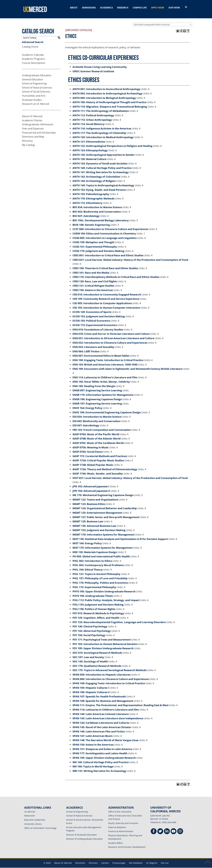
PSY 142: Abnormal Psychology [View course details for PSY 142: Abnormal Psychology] (92, 627)
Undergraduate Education (37, 72)
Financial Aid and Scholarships (39, 129)
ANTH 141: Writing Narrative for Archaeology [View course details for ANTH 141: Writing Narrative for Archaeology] (101, 169)
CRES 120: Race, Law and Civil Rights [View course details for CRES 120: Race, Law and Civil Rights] (95, 278)
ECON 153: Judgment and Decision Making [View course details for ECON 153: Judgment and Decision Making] (99, 313)
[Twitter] (160, 828)
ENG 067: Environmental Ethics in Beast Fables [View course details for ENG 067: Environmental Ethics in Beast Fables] (101, 352)
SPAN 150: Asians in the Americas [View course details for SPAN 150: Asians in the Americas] (93, 741)
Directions (80, 859)
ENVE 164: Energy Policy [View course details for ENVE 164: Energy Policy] (87, 404)
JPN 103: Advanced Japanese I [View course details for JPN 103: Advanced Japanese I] (91, 483)
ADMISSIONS (89, 8)
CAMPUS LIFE (140, 8)
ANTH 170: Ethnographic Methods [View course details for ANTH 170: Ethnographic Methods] (93, 195)
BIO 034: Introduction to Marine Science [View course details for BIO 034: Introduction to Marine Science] (97, 204)
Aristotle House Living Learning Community (100, 63)
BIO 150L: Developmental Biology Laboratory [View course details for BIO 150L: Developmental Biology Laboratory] (101, 217)
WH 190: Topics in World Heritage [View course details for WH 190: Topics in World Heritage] (93, 763)
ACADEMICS (106, 8)
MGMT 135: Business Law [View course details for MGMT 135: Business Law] (88, 518)
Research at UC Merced (35, 100)
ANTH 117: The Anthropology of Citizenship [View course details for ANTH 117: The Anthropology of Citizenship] (99, 129)
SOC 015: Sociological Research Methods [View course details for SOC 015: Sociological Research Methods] (97, 649)
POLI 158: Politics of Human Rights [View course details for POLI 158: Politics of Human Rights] (94, 605)
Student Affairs (116, 839)
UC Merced (30, 808)
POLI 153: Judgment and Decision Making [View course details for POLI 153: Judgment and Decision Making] (98, 601)
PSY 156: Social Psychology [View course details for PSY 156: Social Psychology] (89, 632)
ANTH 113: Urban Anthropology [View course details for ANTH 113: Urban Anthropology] (92, 116)
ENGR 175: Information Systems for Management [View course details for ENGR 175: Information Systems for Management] (103, 391)
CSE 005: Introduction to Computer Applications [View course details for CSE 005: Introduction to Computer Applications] (102, 300)
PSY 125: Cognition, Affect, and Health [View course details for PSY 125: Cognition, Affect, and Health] (96, 614)
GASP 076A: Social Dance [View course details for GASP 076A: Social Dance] (88, 448)
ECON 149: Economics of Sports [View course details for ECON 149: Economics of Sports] (92, 309)
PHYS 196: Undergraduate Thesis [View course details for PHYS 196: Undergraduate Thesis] (93, 592)
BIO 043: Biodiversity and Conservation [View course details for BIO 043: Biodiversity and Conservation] (97, 208)
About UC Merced (32, 113)
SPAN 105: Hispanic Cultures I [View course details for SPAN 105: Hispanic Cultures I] (91, 684)
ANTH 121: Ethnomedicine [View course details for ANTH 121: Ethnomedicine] (89, 138)
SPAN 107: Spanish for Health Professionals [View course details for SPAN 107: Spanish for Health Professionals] (99, 693)
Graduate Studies (32, 96)
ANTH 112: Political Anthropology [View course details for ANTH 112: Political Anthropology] (93, 112)
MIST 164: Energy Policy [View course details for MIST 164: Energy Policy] (87, 540)
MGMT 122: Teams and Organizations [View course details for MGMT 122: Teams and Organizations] (95, 496)
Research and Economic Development (127, 844)
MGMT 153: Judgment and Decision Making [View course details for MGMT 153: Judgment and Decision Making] (99, 527)
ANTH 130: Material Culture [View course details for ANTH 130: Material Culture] (89, 156)
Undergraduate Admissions (38, 121)
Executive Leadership (35, 816)
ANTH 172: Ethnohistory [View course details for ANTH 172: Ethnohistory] (87, 199)
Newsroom (29, 812)
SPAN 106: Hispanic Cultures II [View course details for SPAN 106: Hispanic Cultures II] (91, 689)
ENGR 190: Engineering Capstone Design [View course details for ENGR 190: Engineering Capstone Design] (97, 396)
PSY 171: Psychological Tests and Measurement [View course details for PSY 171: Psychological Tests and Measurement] (102, 636)
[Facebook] (154, 828)
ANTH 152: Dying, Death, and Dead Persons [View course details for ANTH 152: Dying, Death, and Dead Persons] (99, 186)
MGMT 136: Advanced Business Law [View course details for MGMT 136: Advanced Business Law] (94, 522)
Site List (165, 859)
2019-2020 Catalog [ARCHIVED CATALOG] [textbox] (152, 21)
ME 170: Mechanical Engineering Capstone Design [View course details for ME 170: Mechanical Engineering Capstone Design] (103, 492)
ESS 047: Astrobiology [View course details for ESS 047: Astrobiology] (86, 422)
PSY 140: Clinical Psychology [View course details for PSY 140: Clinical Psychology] (90, 623)
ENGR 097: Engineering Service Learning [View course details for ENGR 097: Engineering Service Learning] (97, 387)
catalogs (64, 866)
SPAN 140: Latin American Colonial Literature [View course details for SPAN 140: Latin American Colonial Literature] (101, 710)
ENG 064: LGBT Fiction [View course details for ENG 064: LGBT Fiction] (86, 348)
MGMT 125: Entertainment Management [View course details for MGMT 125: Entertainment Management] (97, 509)
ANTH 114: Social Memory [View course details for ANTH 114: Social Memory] (89, 121)
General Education (32, 76)
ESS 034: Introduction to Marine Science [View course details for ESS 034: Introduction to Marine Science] (97, 413)
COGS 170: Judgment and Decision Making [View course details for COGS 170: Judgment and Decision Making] (98, 248)
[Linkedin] (167, 828)
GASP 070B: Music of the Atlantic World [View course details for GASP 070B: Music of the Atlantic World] (97, 435)
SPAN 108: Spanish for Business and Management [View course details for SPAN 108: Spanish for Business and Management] (103, 697)
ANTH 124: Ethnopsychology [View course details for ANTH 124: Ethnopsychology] (90, 147)
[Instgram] (180, 828)
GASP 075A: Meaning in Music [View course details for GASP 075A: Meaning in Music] (91, 444)
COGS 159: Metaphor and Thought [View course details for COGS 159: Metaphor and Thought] (93, 239)
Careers (105, 859)
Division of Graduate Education (82, 831)
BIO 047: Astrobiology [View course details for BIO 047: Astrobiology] (86, 212)
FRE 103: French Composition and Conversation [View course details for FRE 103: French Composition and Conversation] (102, 426)
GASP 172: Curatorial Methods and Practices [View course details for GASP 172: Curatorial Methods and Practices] (100, 453)
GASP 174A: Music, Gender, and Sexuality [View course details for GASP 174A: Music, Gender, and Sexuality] (98, 470)
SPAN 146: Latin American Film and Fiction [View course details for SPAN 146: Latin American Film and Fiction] (99, 728)
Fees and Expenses (33, 125)
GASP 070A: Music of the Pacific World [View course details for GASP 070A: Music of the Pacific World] (96, 431)
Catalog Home (30, 43)
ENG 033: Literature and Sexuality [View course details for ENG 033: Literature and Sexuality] (93, 344)
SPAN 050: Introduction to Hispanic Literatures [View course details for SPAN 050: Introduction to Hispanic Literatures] (102, 671)
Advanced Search (33, 38)
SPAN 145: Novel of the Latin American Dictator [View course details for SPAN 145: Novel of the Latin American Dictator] (102, 724)
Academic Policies (32, 117)
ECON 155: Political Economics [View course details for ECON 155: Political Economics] (91, 317)
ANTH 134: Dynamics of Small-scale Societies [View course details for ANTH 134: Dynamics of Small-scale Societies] (100, 160)
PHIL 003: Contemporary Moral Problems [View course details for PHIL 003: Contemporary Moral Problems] (98, 562)
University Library (33, 820)
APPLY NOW (158, 8)
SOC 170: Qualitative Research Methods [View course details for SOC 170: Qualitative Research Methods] (97, 662)
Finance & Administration (121, 828)
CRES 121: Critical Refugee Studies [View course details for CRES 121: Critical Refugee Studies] (93, 282)
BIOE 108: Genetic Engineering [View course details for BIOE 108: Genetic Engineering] (91, 221)
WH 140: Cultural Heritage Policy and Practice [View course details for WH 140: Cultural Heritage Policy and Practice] (101, 759)
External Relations (117, 824)
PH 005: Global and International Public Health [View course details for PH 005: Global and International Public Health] (101, 553)
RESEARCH (123, 8)
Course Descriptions (34, 59)
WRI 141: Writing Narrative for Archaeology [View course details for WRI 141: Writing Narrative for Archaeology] (99, 767)
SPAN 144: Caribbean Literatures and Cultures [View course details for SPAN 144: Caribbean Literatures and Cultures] (101, 719)
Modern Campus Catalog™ (141, 866)
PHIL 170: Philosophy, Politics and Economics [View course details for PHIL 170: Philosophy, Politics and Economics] (100, 579)
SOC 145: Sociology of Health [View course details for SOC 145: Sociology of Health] (90, 658)
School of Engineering (34, 80)
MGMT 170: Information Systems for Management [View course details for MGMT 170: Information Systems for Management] (103, 531)
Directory (27, 137)
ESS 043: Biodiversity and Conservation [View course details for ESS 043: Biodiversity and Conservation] (96, 418)
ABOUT (74, 8)
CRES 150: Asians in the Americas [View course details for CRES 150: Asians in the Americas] (93, 287)
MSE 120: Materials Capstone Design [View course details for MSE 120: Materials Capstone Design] (95, 549)
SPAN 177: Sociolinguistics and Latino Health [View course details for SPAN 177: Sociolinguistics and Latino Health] (100, 750)
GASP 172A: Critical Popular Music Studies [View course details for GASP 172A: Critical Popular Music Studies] (98, 457)
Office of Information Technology (40, 824)
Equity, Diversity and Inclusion (123, 820)
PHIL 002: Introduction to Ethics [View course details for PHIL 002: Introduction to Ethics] (92, 557)
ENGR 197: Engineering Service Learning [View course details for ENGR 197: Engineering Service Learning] (97, 400)
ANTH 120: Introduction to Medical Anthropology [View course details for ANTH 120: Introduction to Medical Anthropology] (103, 134)
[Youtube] (174, 828)
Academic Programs (33, 55)
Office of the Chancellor (120, 808)
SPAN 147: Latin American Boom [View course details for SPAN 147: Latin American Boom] (93, 732)
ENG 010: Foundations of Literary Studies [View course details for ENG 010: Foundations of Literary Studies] (98, 326)
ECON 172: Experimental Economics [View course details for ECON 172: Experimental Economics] (95, 322)
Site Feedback (136, 859)
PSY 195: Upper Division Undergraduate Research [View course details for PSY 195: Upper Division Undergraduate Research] (103, 645)
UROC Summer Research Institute (93, 68)
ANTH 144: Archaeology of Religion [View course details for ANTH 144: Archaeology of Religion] (94, 177)
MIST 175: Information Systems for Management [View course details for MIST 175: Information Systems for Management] (103, 544)
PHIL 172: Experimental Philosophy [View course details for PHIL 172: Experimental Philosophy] (94, 584)
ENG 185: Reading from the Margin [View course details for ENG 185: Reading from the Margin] (94, 383)
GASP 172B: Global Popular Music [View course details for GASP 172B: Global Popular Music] (93, 461)
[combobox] (163, 21)
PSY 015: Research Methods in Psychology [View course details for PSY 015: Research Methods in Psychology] (98, 610)
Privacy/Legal (119, 859)
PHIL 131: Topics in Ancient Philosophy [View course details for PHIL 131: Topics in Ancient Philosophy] (96, 570)
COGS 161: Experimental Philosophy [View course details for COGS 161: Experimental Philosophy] (95, 243)
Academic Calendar (33, 51)
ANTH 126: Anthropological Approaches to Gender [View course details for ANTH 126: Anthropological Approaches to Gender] (104, 151)
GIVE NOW (174, 8)
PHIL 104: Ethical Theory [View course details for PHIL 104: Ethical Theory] (88, 566)
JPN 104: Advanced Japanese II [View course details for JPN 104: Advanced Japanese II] (91, 487)
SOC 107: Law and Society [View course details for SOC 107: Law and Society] (88, 654)
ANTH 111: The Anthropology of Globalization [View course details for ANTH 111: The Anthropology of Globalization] (101, 107)
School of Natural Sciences (37, 84)
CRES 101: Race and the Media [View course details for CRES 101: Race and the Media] (91, 269)
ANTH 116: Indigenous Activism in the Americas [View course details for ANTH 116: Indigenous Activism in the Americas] (102, 125)
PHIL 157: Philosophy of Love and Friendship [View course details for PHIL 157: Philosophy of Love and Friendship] (100, 575)
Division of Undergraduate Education (84, 835)
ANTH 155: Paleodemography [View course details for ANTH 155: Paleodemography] (91, 191)
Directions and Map (33, 133)
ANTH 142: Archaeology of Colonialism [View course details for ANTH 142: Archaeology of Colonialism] (96, 173)
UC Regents (152, 859)
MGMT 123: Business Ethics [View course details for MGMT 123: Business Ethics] (89, 500)
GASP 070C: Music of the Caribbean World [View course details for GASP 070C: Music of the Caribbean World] (98, 439)
